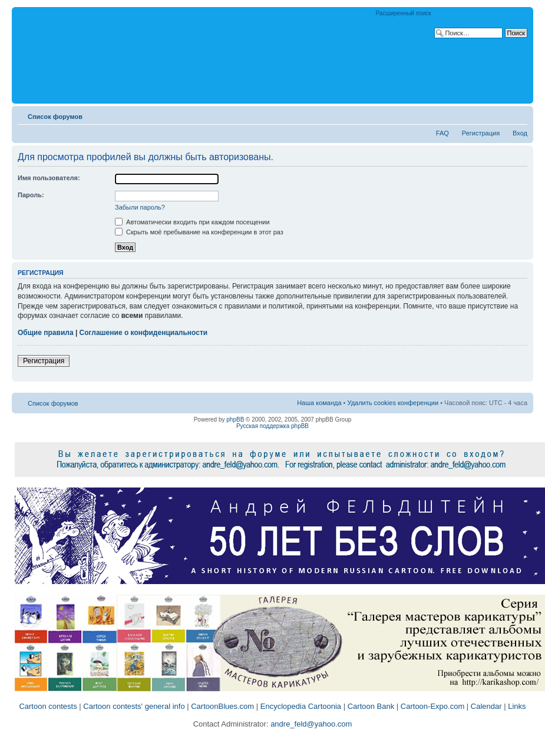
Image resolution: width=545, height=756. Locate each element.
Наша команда (319, 403)
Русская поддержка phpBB (272, 426)
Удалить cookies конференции (393, 403)
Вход (520, 133)
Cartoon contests (48, 706)
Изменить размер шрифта (519, 114)
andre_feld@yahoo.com (311, 724)
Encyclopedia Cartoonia (301, 706)
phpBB (235, 420)
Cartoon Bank (371, 706)
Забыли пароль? (140, 207)
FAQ (442, 133)
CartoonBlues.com (222, 706)
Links (517, 706)
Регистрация (481, 133)
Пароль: (31, 195)
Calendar (486, 706)
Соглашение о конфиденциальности (144, 333)
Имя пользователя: (49, 178)
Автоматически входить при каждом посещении (192, 222)
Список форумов (55, 117)
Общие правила (46, 333)
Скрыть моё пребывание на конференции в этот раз (199, 232)
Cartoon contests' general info (134, 706)
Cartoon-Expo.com (432, 706)
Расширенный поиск (404, 13)
